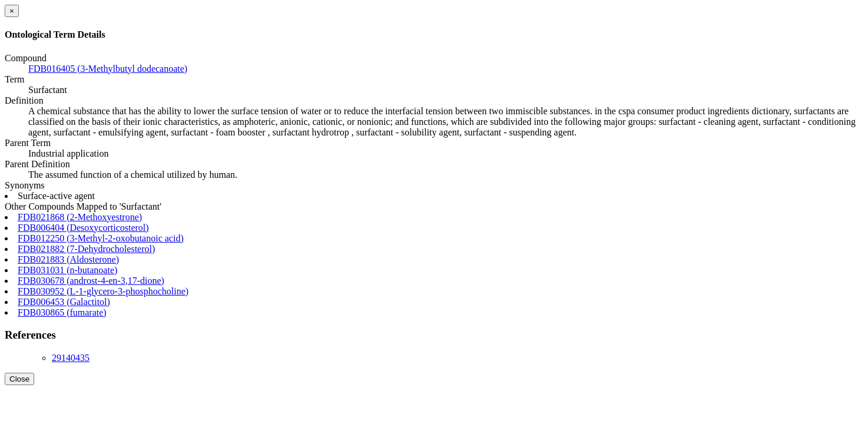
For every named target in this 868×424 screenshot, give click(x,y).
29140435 (71, 358)
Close (19, 379)
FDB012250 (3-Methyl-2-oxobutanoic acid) (101, 238)
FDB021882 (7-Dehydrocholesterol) (86, 249)
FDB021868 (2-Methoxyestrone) (80, 217)
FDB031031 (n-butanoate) (67, 270)
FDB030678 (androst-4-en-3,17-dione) (91, 281)
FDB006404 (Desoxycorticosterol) (83, 228)
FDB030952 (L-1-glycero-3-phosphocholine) (103, 291)
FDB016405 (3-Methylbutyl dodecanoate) (108, 69)
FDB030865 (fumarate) (62, 312)
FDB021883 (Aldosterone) (68, 259)
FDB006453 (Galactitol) (64, 302)
